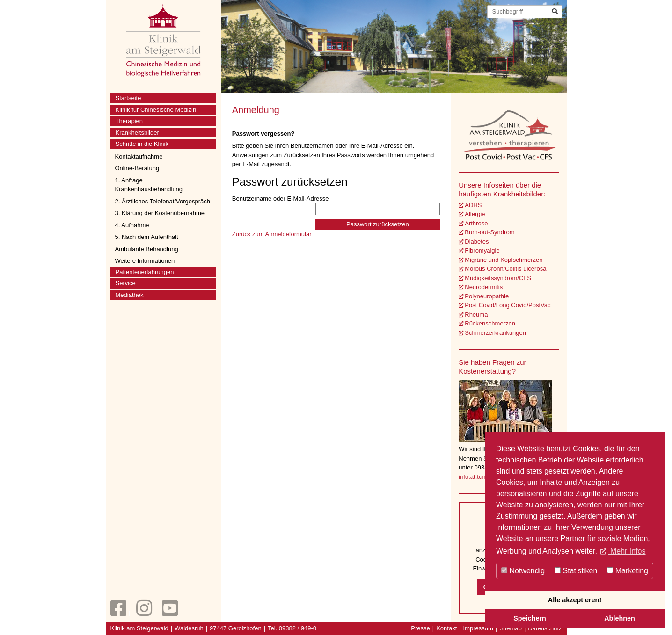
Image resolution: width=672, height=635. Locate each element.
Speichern (530, 618)
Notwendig (523, 571)
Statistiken (576, 571)
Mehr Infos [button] (627, 551)
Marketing (628, 571)
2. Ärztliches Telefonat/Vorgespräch (163, 201)
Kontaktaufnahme (139, 156)
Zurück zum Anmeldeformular (272, 234)
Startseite (128, 98)
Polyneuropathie (487, 296)
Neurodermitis (484, 287)
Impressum (478, 628)
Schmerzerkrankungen (495, 333)
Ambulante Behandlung (147, 249)
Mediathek (130, 295)
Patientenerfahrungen (145, 272)
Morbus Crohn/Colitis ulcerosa (505, 269)
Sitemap (511, 628)
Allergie (475, 214)
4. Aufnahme (132, 225)
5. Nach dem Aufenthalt (147, 237)
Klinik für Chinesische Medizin (156, 110)
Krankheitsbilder (137, 133)
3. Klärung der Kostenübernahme (160, 213)
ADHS (473, 205)
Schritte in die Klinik (142, 144)
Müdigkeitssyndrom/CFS (498, 278)
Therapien (129, 121)
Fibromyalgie (482, 250)
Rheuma (476, 314)
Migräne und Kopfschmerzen (504, 260)
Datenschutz (545, 628)
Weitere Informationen (145, 261)
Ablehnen (620, 618)
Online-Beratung (137, 168)
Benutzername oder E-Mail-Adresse (336, 205)
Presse (420, 628)
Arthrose (476, 223)
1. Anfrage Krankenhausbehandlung (149, 185)
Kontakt (446, 628)
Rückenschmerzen (490, 323)
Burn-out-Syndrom (489, 232)
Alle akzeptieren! (575, 600)
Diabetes (477, 242)
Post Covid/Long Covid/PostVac (508, 305)
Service (126, 283)
